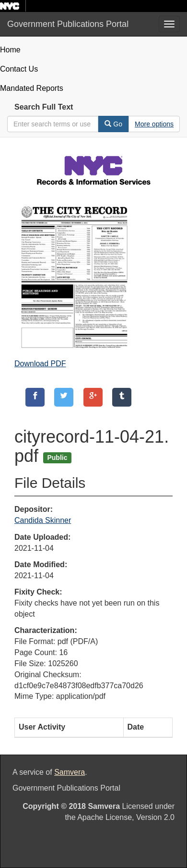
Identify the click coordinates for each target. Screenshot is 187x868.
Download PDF (40, 364)
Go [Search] (113, 124)
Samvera (70, 772)
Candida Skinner (43, 520)
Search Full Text (44, 107)
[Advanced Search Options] (154, 124)
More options (154, 124)
